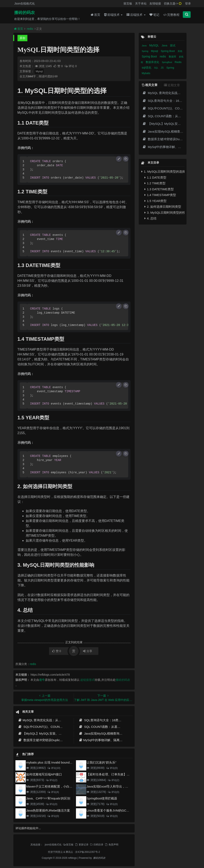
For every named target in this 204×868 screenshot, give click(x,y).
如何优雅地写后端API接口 (44, 774)
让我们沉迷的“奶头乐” (101, 762)
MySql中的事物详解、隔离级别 (102, 740)
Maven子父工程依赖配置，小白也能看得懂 (55, 786)
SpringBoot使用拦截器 (102, 798)
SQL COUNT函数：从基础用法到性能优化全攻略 (115, 727)
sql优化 (147, 68)
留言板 (128, 3)
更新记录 (82, 845)
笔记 (154, 15)
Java (145, 46)
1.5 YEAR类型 (156, 201)
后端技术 (136, 15)
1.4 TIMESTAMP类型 (160, 195)
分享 (88, 651)
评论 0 (71, 66)
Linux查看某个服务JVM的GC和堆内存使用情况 (119, 810)
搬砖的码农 (24, 13)
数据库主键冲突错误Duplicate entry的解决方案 (53, 740)
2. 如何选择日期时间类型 (163, 207)
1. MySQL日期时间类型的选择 (163, 171)
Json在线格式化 (24, 3)
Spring (145, 51)
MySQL (154, 45)
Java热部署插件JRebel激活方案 (48, 810)
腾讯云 (69, 852)
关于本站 (141, 3)
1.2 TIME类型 (155, 183)
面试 (173, 45)
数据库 (173, 57)
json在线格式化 (53, 845)
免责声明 (112, 845)
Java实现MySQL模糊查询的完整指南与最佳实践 (114, 733)
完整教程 (171, 15)
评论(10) (54, 768)
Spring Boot (168, 51)
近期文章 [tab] (172, 85)
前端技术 (113, 15)
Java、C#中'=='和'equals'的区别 (48, 798)
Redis (178, 62)
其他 (180, 51)
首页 (95, 15)
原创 (22, 38)
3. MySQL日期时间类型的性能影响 (165, 213)
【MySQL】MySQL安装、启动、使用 (46, 733)
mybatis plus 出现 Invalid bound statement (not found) (63, 762)
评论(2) (51, 780)
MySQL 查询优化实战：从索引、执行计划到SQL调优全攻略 (61, 720)
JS (163, 68)
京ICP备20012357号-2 (87, 852)
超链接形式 (87, 680)
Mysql (39, 71)
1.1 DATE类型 (155, 177)
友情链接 (155, 3)
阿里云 (59, 852)
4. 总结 (151, 218)
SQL (156, 68)
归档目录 (97, 845)
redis (30, 29)
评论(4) (53, 792)
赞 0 (58, 66)
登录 (188, 3)
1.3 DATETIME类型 (159, 189)
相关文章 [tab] (150, 85)
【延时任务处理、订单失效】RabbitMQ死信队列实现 (123, 774)
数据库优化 (153, 62)
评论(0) (112, 768)
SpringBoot (167, 62)
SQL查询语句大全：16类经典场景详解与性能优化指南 (119, 720)
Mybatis (146, 73)
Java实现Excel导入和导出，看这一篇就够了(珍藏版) (122, 786)
